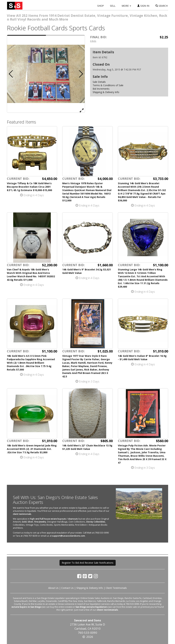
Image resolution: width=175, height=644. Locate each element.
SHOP (101, 6)
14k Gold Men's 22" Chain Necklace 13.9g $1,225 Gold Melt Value (87, 447)
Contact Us (67, 588)
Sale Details (99, 82)
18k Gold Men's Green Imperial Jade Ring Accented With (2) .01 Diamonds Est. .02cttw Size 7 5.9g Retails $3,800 (32, 449)
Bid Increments (101, 89)
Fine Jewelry (40, 522)
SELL (113, 6)
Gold (24, 522)
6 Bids (93, 41)
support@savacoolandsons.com (69, 536)
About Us (53, 588)
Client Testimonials (116, 588)
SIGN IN (143, 6)
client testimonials (22, 514)
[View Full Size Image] (82, 110)
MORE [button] (126, 6)
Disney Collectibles (96, 522)
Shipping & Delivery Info (106, 92)
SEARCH (162, 6)
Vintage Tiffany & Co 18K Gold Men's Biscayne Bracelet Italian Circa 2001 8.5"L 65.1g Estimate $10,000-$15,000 (29, 187)
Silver (30, 522)
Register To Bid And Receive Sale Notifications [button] (88, 563)
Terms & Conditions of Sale (108, 85)
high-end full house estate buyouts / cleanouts (54, 519)
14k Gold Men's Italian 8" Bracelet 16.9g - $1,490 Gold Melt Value (142, 358)
